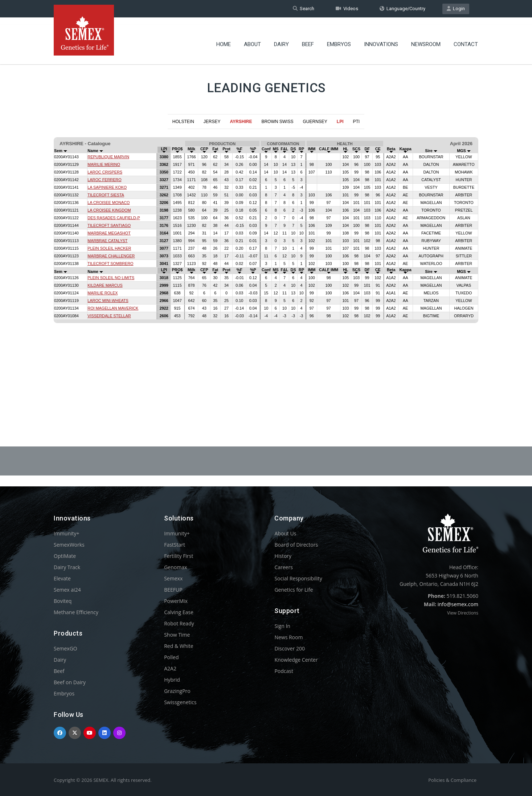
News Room (288, 637)
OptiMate (65, 556)
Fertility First (179, 556)
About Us (285, 533)
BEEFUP (173, 590)
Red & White (179, 646)
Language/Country (402, 9)
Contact (466, 38)
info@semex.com (458, 604)
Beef (308, 38)
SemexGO (66, 648)
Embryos (339, 38)
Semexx (173, 578)
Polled (171, 657)
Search (304, 9)
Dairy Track (67, 567)
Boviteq (63, 601)
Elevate (62, 578)
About (252, 38)
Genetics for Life (294, 590)
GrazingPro (177, 691)
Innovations (381, 38)
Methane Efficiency (76, 612)
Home (224, 38)
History (283, 556)
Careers (283, 567)
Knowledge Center (296, 660)
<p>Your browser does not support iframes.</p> (266, 270)
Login (456, 9)
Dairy (281, 38)
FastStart (175, 545)
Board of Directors (296, 545)
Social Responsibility (298, 578)
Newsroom (426, 38)
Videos (347, 9)
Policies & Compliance (452, 780)
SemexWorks (69, 545)
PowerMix (176, 601)
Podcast (284, 671)
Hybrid (172, 680)
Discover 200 (290, 648)
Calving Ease (179, 612)
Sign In (282, 626)
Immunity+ (67, 533)
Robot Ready (179, 623)
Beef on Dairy (70, 682)
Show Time (177, 635)
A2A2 (170, 668)
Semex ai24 (67, 590)
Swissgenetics (180, 702)
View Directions (463, 613)
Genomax (175, 567)
